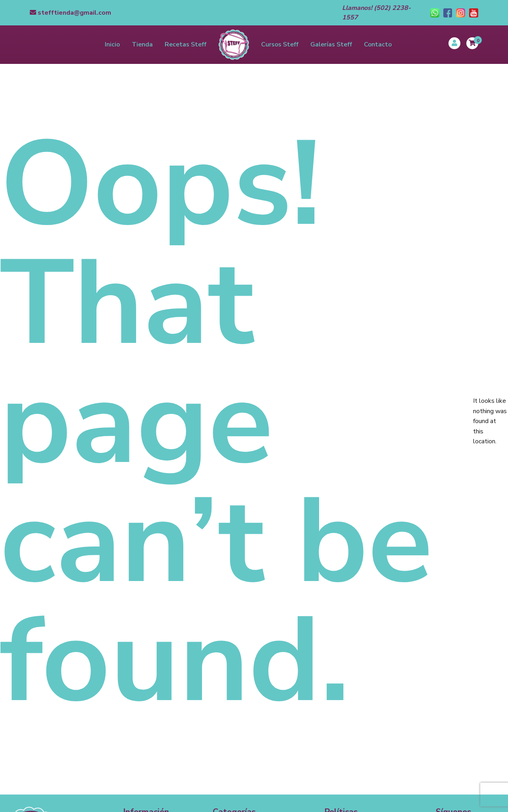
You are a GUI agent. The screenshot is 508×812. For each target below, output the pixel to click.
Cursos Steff (280, 44)
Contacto (378, 44)
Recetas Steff (186, 44)
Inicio (112, 44)
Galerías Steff (331, 44)
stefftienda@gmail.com (70, 13)
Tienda (142, 44)
